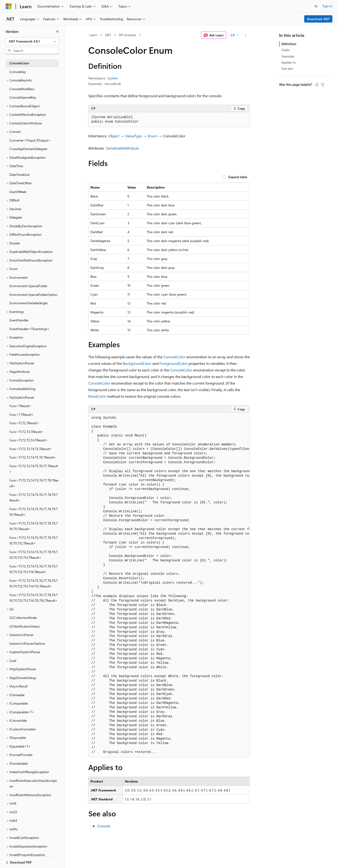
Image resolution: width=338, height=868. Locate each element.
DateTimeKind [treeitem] (19, 175)
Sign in (327, 6)
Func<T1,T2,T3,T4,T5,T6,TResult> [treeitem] (33, 457)
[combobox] (32, 41)
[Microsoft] (9, 6)
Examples (288, 56)
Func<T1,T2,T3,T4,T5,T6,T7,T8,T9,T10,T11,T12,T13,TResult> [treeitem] (34, 555)
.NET (108, 35)
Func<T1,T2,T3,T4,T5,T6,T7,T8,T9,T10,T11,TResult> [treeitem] (34, 526)
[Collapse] (58, 31)
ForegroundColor (173, 363)
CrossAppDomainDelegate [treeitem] (28, 149)
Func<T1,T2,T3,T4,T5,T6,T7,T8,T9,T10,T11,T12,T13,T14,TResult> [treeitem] (34, 569)
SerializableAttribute (123, 148)
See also (287, 68)
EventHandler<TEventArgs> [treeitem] (29, 329)
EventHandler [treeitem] (19, 320)
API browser (127, 35)
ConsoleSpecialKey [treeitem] (23, 97)
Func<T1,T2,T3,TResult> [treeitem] (26, 432)
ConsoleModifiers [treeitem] (22, 89)
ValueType (134, 136)
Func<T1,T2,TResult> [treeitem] (24, 423)
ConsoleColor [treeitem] (19, 63)
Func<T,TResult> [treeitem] (22, 415)
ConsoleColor (174, 357)
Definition (289, 44)
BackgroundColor (137, 363)
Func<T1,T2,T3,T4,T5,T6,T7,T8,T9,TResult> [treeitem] (34, 498)
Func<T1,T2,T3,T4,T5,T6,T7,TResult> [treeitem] (34, 469)
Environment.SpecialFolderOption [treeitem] (33, 295)
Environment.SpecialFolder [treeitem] (28, 286)
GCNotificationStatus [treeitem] (25, 626)
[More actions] (246, 35)
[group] (169, 585)
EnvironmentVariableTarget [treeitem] (29, 303)
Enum (153, 136)
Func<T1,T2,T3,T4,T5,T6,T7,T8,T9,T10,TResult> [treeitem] (34, 512)
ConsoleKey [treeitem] (18, 72)
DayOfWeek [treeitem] (18, 192)
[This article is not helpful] (323, 85)
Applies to (289, 62)
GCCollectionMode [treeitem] (23, 618)
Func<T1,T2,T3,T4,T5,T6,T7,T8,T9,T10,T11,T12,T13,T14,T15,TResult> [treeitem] (34, 583)
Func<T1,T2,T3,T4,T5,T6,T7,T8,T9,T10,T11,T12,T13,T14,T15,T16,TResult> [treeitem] (34, 598)
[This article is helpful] (317, 85)
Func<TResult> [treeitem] (20, 406)
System (113, 78)
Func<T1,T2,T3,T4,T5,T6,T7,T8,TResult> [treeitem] (34, 483)
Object (114, 136)
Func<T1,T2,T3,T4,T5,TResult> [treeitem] (31, 449)
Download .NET (318, 19)
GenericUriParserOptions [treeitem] (27, 643)
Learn (93, 35)
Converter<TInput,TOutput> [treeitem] (30, 140)
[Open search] (316, 6)
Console (104, 826)
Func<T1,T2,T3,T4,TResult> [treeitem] (29, 440)
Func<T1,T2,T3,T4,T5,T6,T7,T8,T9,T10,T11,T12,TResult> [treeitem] (34, 540)
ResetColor (97, 396)
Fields (285, 50)
